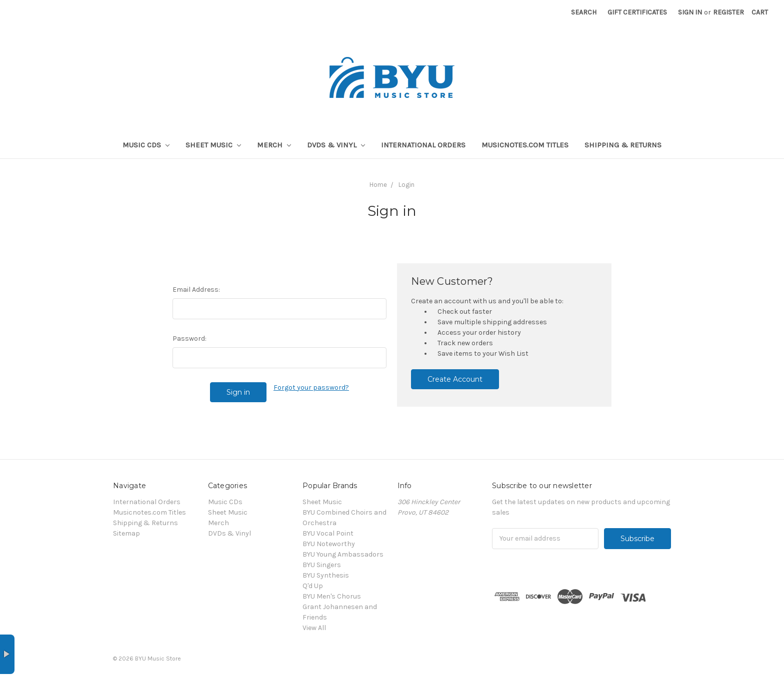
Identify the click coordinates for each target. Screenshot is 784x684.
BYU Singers (322, 565)
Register (728, 12)
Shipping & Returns (623, 145)
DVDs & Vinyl (336, 145)
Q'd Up (313, 586)
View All (314, 628)
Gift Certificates (637, 12)
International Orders (423, 145)
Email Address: (196, 290)
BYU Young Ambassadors (343, 554)
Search (584, 12)
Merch (274, 145)
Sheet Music (213, 145)
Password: (189, 339)
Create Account (455, 379)
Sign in (690, 12)
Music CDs (146, 145)
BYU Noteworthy (329, 544)
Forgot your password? (311, 387)
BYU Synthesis (326, 575)
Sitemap (126, 533)
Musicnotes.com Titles (525, 145)
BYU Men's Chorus (332, 596)
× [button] (7, 654)
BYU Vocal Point (328, 533)
